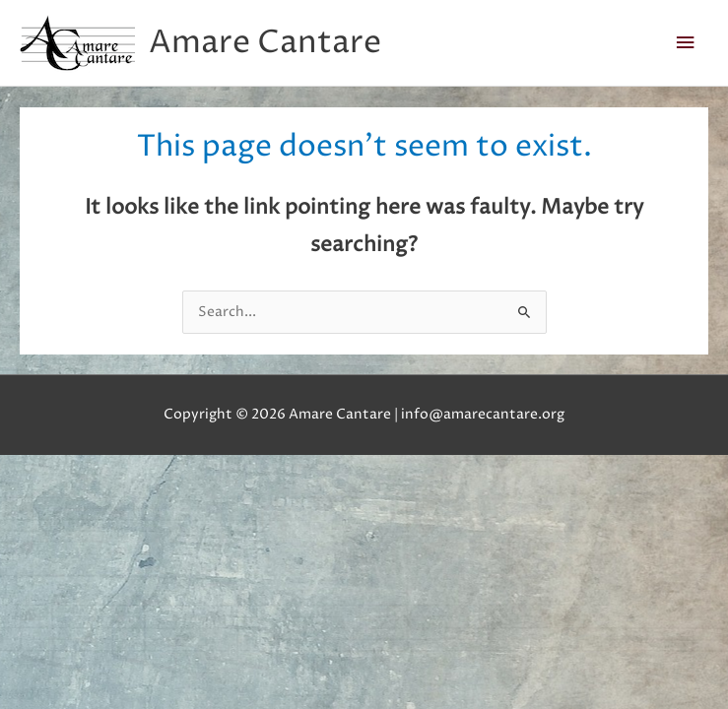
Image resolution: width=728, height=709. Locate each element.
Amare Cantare (265, 43)
